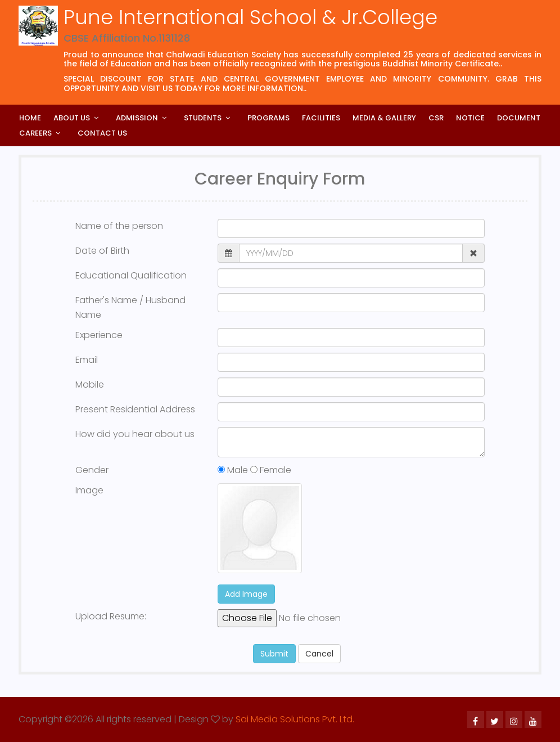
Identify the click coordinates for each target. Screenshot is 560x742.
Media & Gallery (384, 118)
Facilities (321, 118)
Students (203, 118)
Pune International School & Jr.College (250, 17)
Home (30, 118)
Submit (274, 654)
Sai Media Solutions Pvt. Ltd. (295, 719)
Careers (35, 133)
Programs (268, 118)
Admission (137, 118)
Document (519, 118)
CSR (436, 118)
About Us (72, 118)
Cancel (319, 654)
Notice (470, 118)
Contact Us (102, 133)
